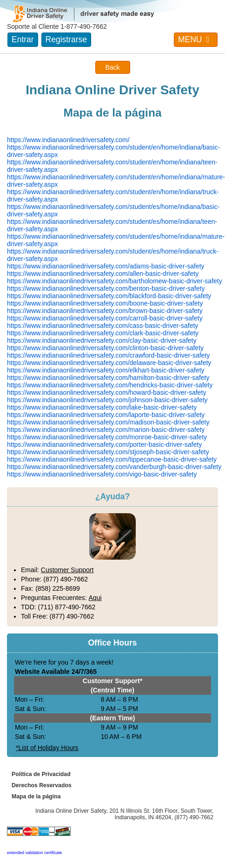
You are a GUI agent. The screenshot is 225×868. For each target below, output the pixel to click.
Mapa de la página (36, 796)
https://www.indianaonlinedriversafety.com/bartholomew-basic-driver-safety (115, 281)
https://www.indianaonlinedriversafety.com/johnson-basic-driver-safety (107, 400)
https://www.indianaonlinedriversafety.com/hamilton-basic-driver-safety (108, 378)
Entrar (23, 39)
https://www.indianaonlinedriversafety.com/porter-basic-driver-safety (104, 444)
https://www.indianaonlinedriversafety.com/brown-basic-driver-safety (105, 311)
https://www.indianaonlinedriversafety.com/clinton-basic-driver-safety (105, 348)
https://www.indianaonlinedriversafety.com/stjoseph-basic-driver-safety (108, 452)
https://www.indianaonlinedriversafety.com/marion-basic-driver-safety (106, 430)
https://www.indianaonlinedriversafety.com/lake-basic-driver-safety (102, 407)
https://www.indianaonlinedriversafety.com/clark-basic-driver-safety (103, 333)
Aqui (95, 598)
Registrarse (66, 39)
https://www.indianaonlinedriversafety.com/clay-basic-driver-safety (102, 340)
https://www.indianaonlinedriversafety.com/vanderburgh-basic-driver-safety (114, 467)
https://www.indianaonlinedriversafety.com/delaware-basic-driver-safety (109, 363)
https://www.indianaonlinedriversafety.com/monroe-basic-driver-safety (107, 437)
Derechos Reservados (42, 785)
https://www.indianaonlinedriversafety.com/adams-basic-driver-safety (106, 266)
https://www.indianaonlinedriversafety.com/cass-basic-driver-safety (103, 326)
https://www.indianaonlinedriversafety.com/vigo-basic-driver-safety (102, 474)
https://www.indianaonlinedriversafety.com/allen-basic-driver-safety (103, 274)
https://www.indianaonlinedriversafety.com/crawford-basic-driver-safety (108, 355)
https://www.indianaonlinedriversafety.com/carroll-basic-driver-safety (105, 318)
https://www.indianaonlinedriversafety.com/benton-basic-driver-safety (106, 288)
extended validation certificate (35, 853)
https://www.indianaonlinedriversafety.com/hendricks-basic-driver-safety (110, 385)
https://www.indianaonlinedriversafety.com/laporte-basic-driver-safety (106, 415)
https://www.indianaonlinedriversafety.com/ (68, 140)
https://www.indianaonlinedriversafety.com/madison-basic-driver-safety (108, 422)
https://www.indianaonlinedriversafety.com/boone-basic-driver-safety (105, 303)
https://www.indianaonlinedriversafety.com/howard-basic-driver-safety (106, 392)
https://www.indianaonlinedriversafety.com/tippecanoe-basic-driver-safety (112, 459)
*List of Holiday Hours (47, 748)
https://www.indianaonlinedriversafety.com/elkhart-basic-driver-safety (106, 370)
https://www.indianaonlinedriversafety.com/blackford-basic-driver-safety (109, 296)
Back (112, 67)
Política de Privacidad (41, 774)
